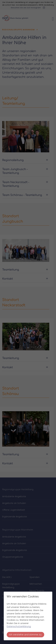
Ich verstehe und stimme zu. (25, 635)
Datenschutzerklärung (19, 626)
